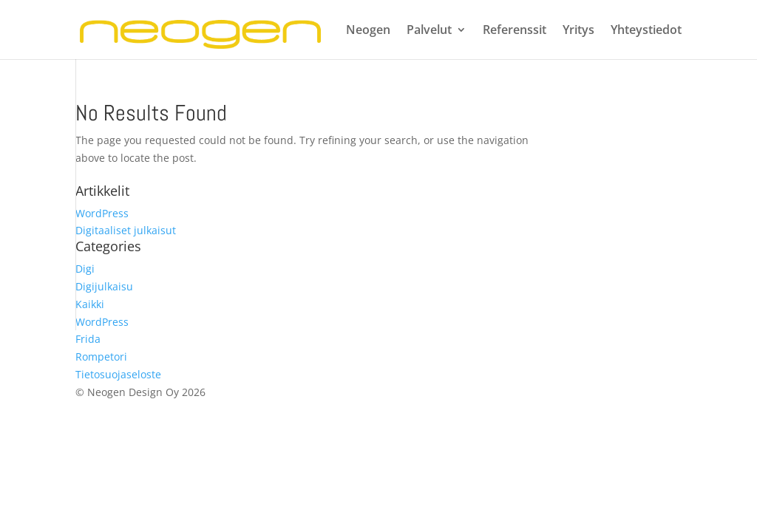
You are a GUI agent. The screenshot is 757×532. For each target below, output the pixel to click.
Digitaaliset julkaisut (126, 230)
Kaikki (90, 304)
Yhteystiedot (646, 31)
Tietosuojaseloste (118, 374)
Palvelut (429, 31)
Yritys (578, 31)
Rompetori (101, 357)
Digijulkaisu (104, 286)
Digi (85, 269)
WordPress (102, 213)
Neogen (368, 31)
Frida (88, 339)
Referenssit (515, 31)
